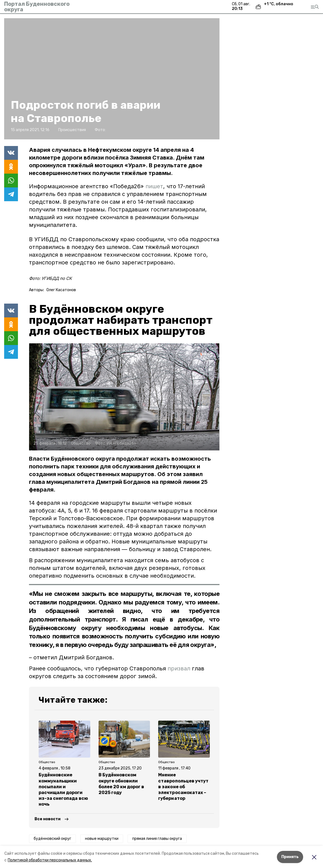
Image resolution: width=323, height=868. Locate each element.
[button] (112, 79)
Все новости (47, 819)
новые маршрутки (102, 839)
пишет (154, 186)
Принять (290, 857)
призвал (180, 668)
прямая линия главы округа (157, 839)
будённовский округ (52, 839)
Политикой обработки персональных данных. (50, 860)
